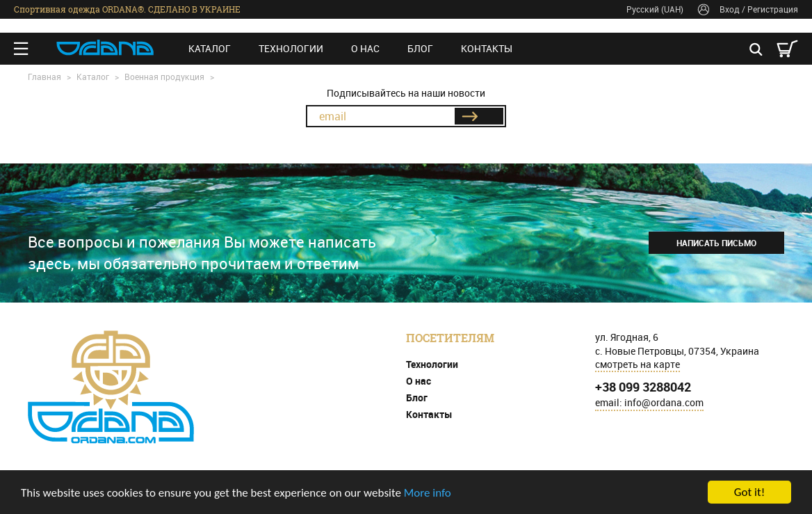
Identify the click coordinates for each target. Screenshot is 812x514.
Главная (44, 77)
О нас (365, 48)
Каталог (210, 48)
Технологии (291, 48)
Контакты (487, 48)
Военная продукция (164, 77)
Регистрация (773, 9)
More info (428, 493)
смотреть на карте (638, 364)
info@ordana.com (664, 402)
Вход (730, 9)
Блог (420, 48)
